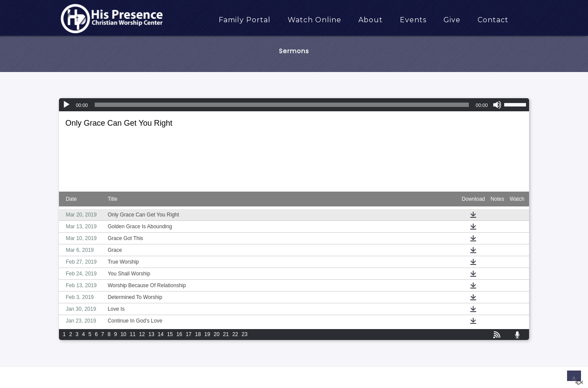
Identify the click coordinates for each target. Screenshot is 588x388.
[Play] (66, 105)
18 (198, 334)
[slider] (282, 105)
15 (170, 334)
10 (123, 334)
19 (207, 334)
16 (179, 334)
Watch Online (315, 20)
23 (245, 334)
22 (235, 334)
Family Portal (245, 20)
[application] (294, 105)
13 (151, 334)
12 (142, 334)
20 (216, 334)
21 (226, 334)
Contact (493, 20)
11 (132, 334)
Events (413, 20)
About (371, 20)
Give (452, 20)
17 (188, 334)
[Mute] (497, 105)
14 (160, 334)
